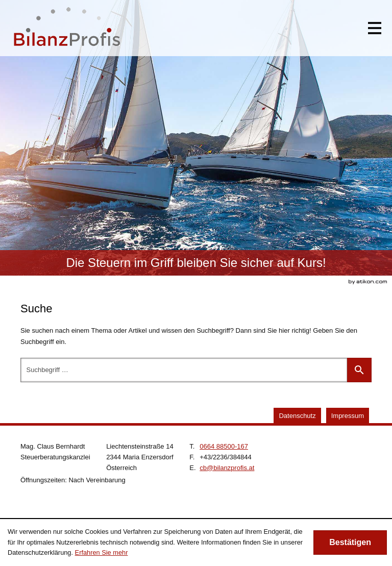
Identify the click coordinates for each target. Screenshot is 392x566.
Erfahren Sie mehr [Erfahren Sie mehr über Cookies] (102, 552)
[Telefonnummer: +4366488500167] (224, 446)
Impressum (348, 416)
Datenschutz (297, 416)
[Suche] (184, 370)
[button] (375, 28)
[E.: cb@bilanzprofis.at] (227, 468)
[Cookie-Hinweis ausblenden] (350, 543)
